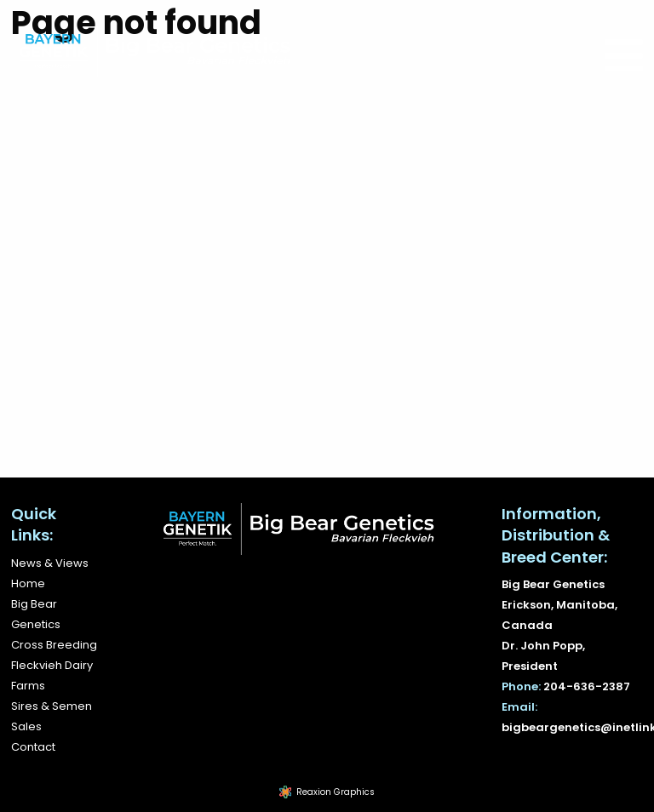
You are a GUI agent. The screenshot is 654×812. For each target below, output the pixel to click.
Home (28, 583)
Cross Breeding (54, 645)
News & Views (50, 563)
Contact (33, 747)
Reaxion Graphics (336, 792)
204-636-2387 (587, 686)
